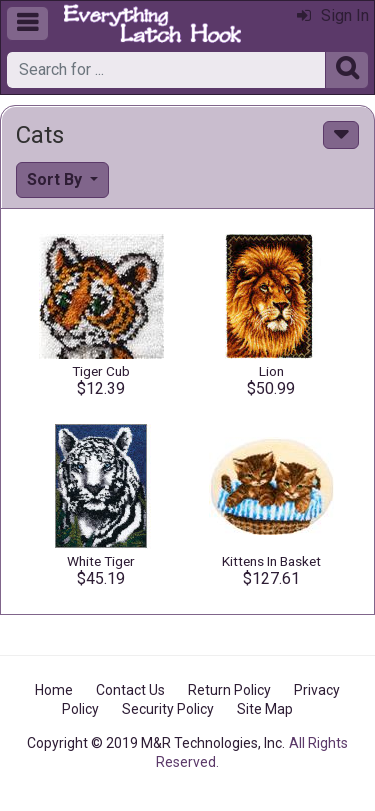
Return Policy (229, 690)
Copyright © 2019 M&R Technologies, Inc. (156, 743)
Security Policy (168, 709)
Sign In (333, 15)
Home (54, 690)
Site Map (265, 709)
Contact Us (130, 690)
